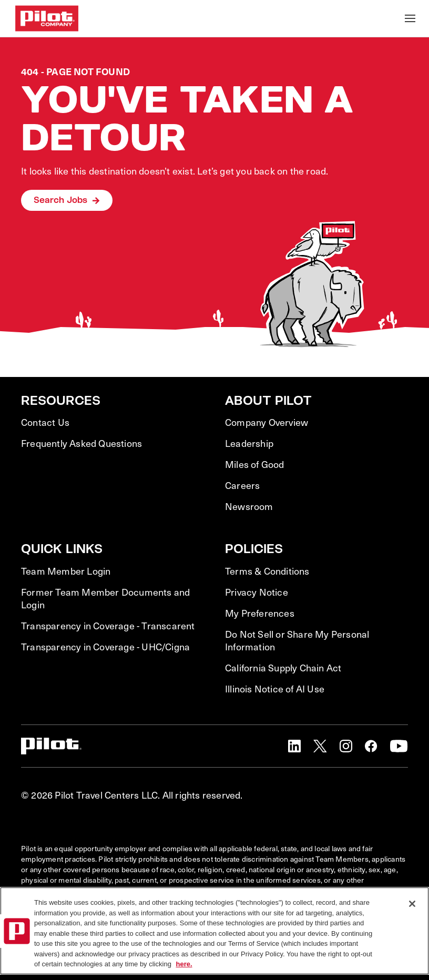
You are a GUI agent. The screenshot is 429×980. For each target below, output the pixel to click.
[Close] (412, 904)
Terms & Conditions (267, 571)
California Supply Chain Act (283, 668)
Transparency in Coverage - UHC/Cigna (105, 647)
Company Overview (267, 422)
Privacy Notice (257, 592)
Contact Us (45, 422)
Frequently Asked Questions (81, 443)
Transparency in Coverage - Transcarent (108, 626)
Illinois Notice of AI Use (275, 689)
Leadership (249, 443)
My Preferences (260, 613)
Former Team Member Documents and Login (105, 598)
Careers (242, 485)
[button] (294, 746)
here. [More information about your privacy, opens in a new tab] (184, 964)
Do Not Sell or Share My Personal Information (297, 640)
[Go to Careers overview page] (47, 18)
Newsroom (249, 506)
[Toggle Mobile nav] (410, 18)
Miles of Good (255, 464)
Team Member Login (66, 571)
